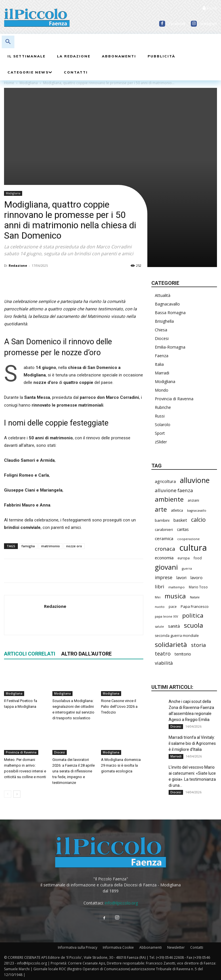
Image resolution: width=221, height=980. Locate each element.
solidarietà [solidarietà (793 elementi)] (171, 644)
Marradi (162, 373)
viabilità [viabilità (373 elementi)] (164, 663)
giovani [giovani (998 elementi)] (166, 567)
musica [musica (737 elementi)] (175, 596)
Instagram (209, 24)
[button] (8, 42)
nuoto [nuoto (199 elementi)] (160, 607)
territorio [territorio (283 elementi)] (183, 654)
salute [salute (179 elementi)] (159, 626)
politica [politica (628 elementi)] (193, 615)
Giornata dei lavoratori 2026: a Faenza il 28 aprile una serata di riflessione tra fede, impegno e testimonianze (74, 771)
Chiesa (161, 330)
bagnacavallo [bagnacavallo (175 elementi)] (197, 511)
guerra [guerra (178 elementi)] (187, 569)
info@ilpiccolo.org (121, 903)
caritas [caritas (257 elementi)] (183, 529)
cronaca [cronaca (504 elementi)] (165, 549)
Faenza (162, 356)
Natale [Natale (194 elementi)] (195, 597)
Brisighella (164, 321)
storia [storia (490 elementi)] (199, 645)
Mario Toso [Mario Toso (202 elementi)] (198, 587)
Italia (159, 364)
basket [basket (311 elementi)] (180, 520)
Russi (160, 416)
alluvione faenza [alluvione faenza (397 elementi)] (174, 490)
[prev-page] (8, 794)
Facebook (177, 24)
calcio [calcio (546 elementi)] (198, 520)
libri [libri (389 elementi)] (160, 586)
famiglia (28, 546)
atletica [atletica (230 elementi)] (177, 510)
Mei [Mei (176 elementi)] (158, 597)
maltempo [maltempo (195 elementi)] (177, 587)
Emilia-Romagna (170, 347)
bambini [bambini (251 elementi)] (162, 520)
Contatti (197, 947)
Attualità (163, 295)
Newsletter (176, 947)
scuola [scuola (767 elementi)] (194, 625)
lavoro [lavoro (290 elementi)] (197, 578)
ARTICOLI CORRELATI (30, 654)
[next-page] (17, 794)
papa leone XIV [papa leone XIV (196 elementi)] (166, 616)
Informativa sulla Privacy (78, 947)
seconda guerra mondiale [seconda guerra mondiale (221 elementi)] (177, 636)
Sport (160, 433)
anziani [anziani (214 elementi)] (193, 500)
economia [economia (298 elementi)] (164, 558)
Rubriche (163, 407)
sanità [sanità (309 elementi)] (174, 626)
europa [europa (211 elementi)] (184, 558)
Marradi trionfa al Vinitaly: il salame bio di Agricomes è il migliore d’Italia (192, 743)
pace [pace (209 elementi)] (173, 606)
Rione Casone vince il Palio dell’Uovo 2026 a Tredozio (119, 707)
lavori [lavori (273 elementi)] (181, 578)
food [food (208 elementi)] (198, 558)
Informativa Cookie (118, 947)
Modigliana (13, 193)
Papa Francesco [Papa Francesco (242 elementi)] (195, 606)
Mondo (162, 390)
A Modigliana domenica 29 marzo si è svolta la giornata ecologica (121, 766)
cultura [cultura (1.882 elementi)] (193, 548)
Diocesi (60, 753)
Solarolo (163, 425)
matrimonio (51, 546)
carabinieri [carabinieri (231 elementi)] (164, 529)
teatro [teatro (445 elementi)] (163, 654)
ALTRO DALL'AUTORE (86, 654)
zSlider (161, 442)
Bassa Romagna (170, 313)
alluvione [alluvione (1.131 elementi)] (195, 480)
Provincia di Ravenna (21, 753)
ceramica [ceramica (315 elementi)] (164, 538)
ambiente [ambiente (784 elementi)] (169, 499)
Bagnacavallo (167, 304)
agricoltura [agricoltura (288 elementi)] (165, 481)
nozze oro (74, 546)
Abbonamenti (150, 947)
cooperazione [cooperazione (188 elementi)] (188, 539)
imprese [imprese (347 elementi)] (164, 578)
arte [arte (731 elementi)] (161, 509)
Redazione (18, 265)
